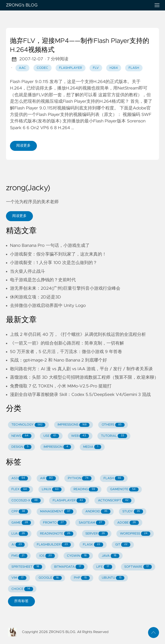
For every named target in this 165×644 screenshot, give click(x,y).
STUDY (133, 511)
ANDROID (98, 511)
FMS (19, 556)
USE (51, 436)
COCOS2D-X (26, 501)
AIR (48, 478)
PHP (82, 578)
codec (42, 68)
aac (22, 68)
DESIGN (22, 447)
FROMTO (55, 523)
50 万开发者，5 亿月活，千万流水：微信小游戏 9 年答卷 (66, 352)
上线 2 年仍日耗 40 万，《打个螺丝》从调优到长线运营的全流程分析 (78, 335)
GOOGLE (50, 578)
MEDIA (92, 447)
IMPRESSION (57, 447)
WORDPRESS (135, 534)
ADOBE (128, 523)
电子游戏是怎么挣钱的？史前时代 (43, 280)
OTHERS (113, 425)
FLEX (21, 490)
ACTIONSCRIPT (115, 501)
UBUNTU (113, 578)
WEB (80, 436)
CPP (20, 511)
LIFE (104, 567)
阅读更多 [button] (19, 216)
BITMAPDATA (69, 567)
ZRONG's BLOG (77, 5)
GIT (123, 545)
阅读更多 (23, 146)
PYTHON (80, 478)
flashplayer (71, 68)
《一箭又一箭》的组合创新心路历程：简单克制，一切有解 (67, 343)
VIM (19, 578)
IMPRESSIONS (74, 425)
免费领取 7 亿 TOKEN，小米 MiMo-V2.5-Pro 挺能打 (61, 386)
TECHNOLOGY (29, 425)
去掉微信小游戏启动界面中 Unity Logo (48, 306)
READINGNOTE (57, 534)
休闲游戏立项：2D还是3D (36, 297)
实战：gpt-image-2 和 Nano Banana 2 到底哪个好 (58, 360)
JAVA (111, 556)
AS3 (20, 478)
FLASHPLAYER (69, 501)
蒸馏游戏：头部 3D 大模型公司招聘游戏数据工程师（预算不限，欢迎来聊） (84, 377)
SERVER (96, 534)
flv (96, 68)
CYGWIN (78, 556)
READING (86, 490)
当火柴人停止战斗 (28, 272)
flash (134, 68)
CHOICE (22, 589)
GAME (21, 523)
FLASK (93, 545)
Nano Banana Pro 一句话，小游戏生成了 (50, 246)
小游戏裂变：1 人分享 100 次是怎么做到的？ (54, 263)
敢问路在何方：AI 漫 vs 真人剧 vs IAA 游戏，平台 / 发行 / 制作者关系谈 (81, 369)
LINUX (52, 490)
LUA (20, 534)
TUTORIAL (114, 436)
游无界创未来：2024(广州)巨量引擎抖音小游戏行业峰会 (65, 288)
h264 (114, 68)
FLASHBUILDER (54, 545)
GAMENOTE (124, 490)
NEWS (21, 436)
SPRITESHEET (27, 567)
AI (18, 545)
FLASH (114, 478)
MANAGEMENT (57, 511)
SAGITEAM (92, 523)
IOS (47, 556)
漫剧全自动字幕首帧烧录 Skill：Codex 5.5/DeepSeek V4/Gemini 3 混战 (80, 395)
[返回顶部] (154, 633)
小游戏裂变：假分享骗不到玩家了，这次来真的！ (58, 254)
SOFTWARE (138, 567)
